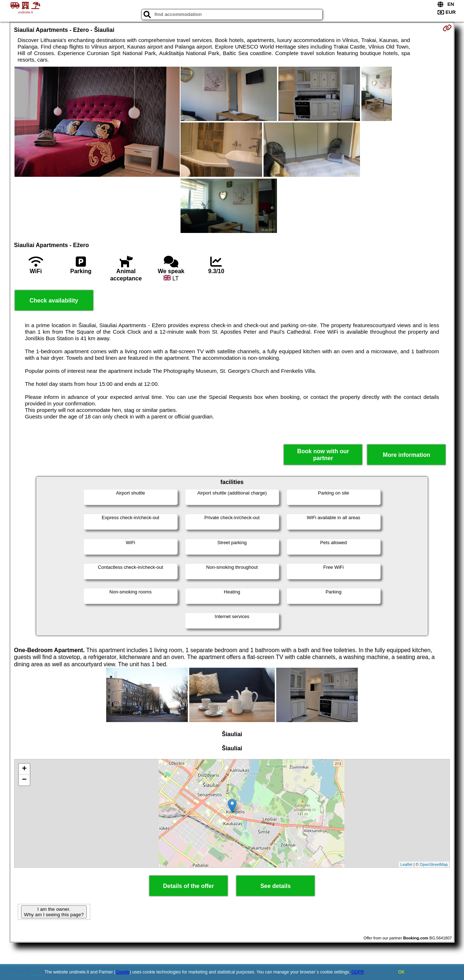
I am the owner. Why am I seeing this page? (54, 912)
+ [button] (24, 769)
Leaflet (407, 864)
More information (407, 455)
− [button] (24, 780)
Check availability (54, 301)
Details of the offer (188, 886)
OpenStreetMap (434, 864)
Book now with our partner (323, 455)
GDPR (358, 972)
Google (123, 972)
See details (275, 886)
